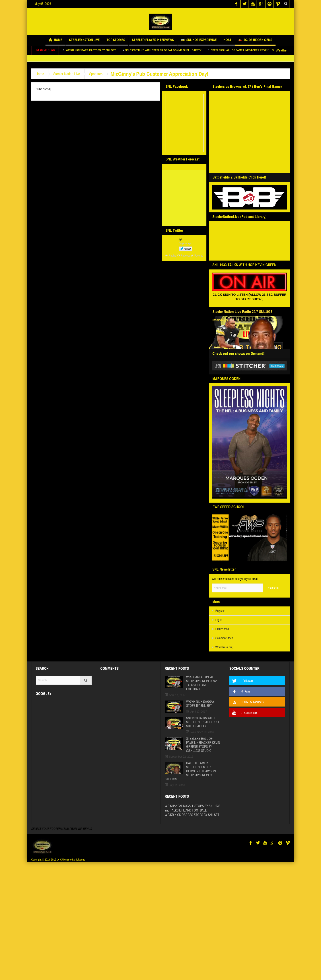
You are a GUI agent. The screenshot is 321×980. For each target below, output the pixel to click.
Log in (219, 620)
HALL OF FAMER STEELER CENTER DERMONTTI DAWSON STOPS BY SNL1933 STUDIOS (190, 771)
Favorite (199, 256)
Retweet (185, 256)
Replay (172, 256)
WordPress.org (224, 647)
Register (220, 611)
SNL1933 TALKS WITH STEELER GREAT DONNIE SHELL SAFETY (169, 50)
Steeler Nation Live (84, 42)
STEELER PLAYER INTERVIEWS (153, 42)
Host (227, 42)
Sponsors (96, 74)
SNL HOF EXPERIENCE (199, 40)
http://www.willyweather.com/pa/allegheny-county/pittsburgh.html (184, 221)
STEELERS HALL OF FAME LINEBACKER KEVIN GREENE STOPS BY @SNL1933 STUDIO (203, 745)
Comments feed (224, 638)
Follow (187, 249)
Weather (279, 50)
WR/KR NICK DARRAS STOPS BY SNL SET (97, 50)
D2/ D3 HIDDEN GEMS (255, 40)
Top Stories (116, 42)
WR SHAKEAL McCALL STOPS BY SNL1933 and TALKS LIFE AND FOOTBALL (202, 683)
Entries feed (222, 629)
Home (56, 40)
